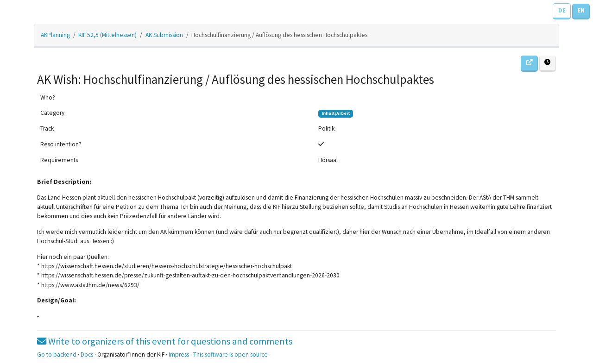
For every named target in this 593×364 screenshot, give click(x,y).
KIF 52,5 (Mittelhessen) (107, 35)
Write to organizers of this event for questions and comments (165, 341)
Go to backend (57, 355)
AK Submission (164, 35)
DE (562, 10)
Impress (179, 355)
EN (581, 10)
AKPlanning (55, 35)
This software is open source (230, 355)
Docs (87, 355)
